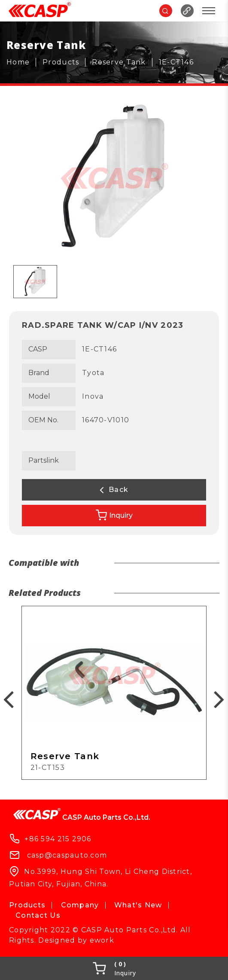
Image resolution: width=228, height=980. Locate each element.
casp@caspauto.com (67, 855)
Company (80, 905)
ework (102, 940)
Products (27, 905)
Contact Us (38, 915)
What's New (138, 905)
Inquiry (114, 515)
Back (114, 490)
